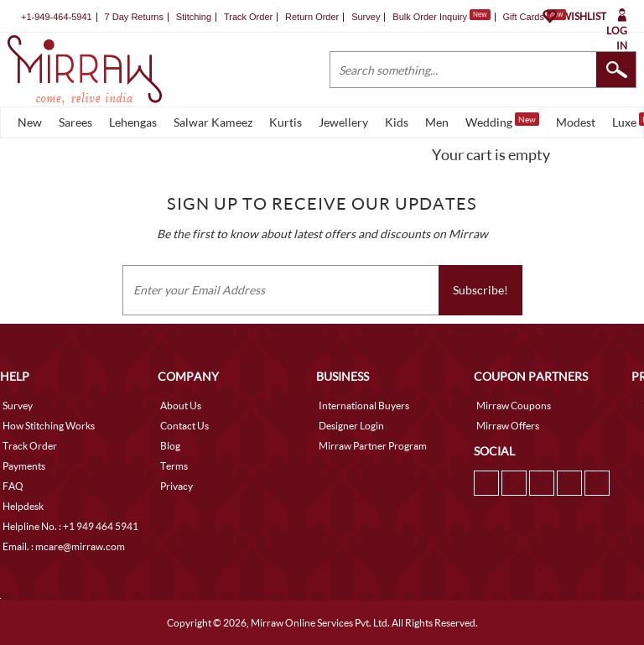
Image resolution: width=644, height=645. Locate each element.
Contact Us (184, 426)
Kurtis (286, 122)
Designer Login (351, 426)
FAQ (13, 486)
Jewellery (343, 122)
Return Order (312, 17)
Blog (170, 446)
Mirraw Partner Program (373, 446)
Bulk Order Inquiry (430, 17)
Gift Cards (534, 17)
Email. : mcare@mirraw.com (64, 546)
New (30, 122)
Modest (576, 122)
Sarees (75, 122)
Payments (24, 466)
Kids (397, 122)
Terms (174, 466)
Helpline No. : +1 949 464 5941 (70, 526)
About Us (181, 406)
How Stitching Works (49, 426)
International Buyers (364, 406)
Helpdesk (23, 506)
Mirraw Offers (508, 426)
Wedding (502, 121)
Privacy (177, 486)
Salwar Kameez (213, 122)
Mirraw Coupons (514, 406)
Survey (366, 17)
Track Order (248, 17)
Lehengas (133, 122)
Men (437, 122)
